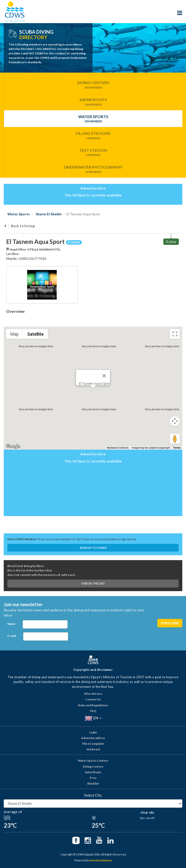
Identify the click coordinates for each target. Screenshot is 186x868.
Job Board (93, 749)
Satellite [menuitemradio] (35, 334)
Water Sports (93, 119)
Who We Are (93, 694)
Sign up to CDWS (93, 548)
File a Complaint (93, 744)
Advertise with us (93, 738)
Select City (93, 795)
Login (93, 732)
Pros (93, 778)
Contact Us (93, 699)
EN (93, 718)
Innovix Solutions (101, 860)
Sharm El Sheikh (48, 214)
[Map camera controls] (175, 421)
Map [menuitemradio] (15, 334)
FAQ (93, 711)
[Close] (104, 376)
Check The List (93, 583)
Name (11, 624)
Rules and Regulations (93, 705)
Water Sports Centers (93, 761)
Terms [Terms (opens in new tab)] (177, 448)
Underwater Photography (93, 169)
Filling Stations (93, 136)
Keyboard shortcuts (118, 448)
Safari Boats (93, 102)
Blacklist (93, 783)
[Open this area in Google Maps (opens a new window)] (13, 446)
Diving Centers (93, 85)
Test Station (93, 153)
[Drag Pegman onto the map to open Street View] (175, 439)
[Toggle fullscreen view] (175, 334)
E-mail (12, 636)
